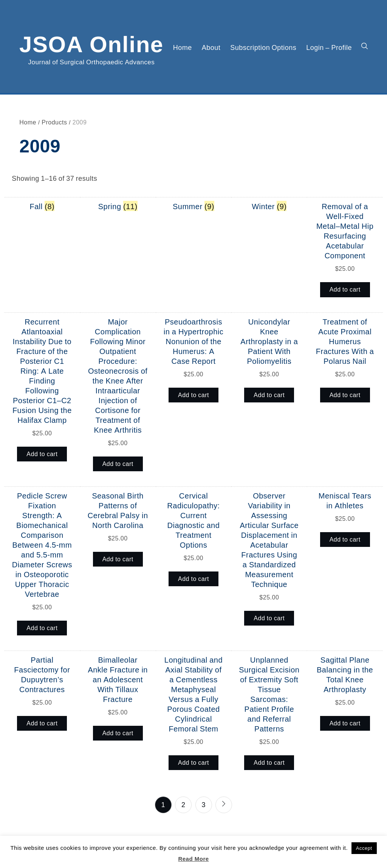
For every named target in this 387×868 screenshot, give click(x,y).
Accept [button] (364, 848)
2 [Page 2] (183, 804)
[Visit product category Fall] (42, 206)
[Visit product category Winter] (269, 206)
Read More (193, 859)
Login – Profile (329, 47)
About (211, 47)
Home (183, 47)
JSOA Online (91, 43)
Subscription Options (263, 47)
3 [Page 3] (204, 804)
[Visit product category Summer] (193, 206)
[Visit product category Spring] (118, 206)
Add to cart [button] (345, 289)
